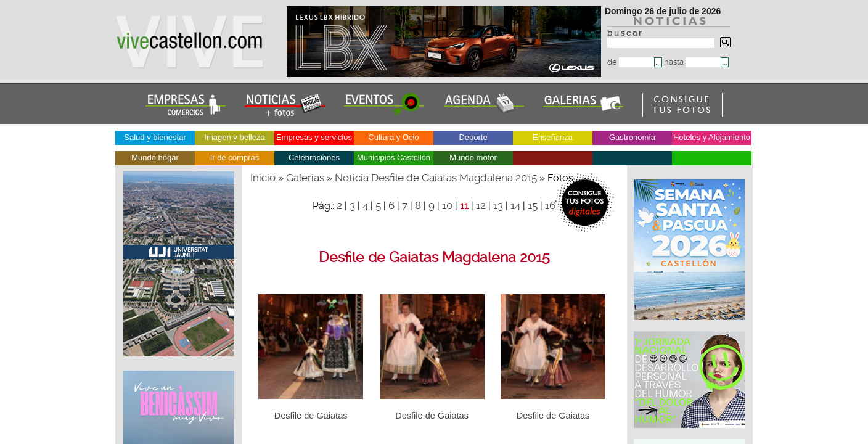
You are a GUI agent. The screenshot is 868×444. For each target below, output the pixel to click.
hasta (692, 62)
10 (447, 205)
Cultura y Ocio (393, 137)
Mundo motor (473, 158)
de (631, 62)
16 (550, 205)
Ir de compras (235, 158)
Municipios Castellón (394, 158)
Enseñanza (553, 137)
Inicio (263, 178)
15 (533, 205)
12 (481, 205)
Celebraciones (314, 158)
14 (515, 205)
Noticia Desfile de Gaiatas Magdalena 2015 (436, 178)
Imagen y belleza (234, 137)
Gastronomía (632, 137)
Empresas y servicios (314, 137)
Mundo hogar (155, 158)
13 (498, 205)
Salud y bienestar (155, 137)
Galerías (305, 178)
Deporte (473, 137)
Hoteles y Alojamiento (712, 137)
